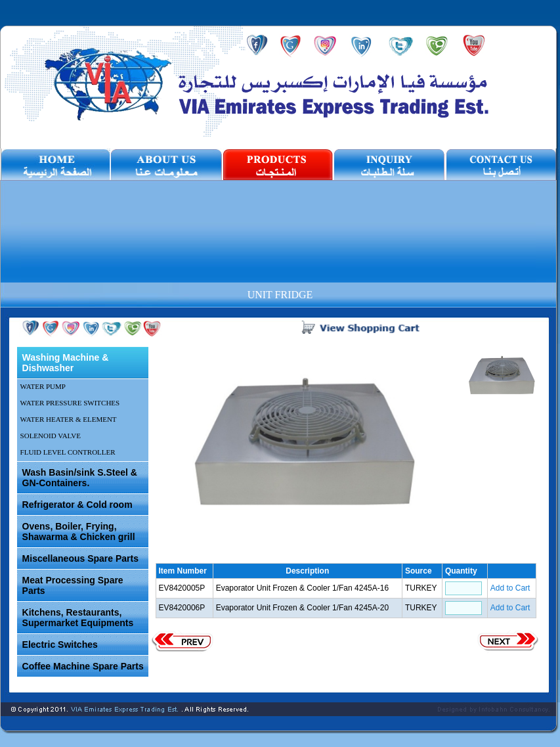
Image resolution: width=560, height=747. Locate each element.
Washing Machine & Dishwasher (66, 363)
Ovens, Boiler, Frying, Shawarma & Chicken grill (79, 532)
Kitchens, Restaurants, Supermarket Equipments (78, 618)
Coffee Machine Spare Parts (83, 666)
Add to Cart (510, 588)
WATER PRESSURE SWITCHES (70, 403)
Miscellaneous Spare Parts (80, 558)
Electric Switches (60, 645)
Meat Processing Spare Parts (73, 585)
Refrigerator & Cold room (77, 505)
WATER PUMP (43, 386)
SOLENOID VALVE (51, 436)
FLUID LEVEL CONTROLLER (68, 452)
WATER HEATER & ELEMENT (69, 419)
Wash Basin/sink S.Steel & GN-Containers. (80, 478)
